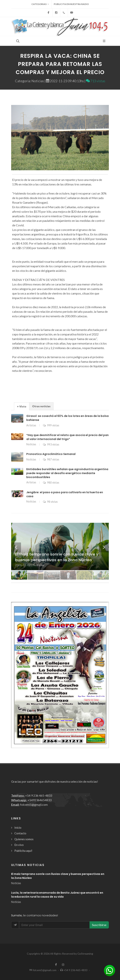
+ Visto (22, 406)
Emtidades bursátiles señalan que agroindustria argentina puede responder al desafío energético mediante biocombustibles (67, 473)
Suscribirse (99, 925)
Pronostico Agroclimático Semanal (51, 454)
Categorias (40, 4)
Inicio (18, 828)
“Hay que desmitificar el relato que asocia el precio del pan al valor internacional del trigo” (67, 437)
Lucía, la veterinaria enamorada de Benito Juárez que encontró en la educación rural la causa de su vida (57, 895)
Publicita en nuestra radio (71, 4)
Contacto (20, 833)
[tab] (22, 406)
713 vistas (96, 81)
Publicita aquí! (23, 851)
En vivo (19, 845)
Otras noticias (41, 406)
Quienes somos (24, 839)
